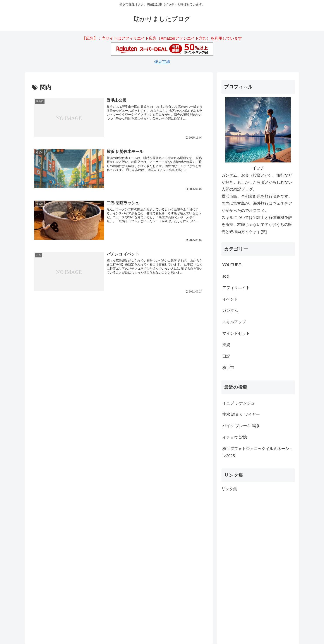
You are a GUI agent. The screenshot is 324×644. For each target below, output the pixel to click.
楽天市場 (162, 62)
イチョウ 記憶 (235, 437)
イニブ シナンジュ (239, 403)
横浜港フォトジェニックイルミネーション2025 (258, 452)
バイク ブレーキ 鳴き (241, 426)
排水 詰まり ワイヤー (241, 414)
